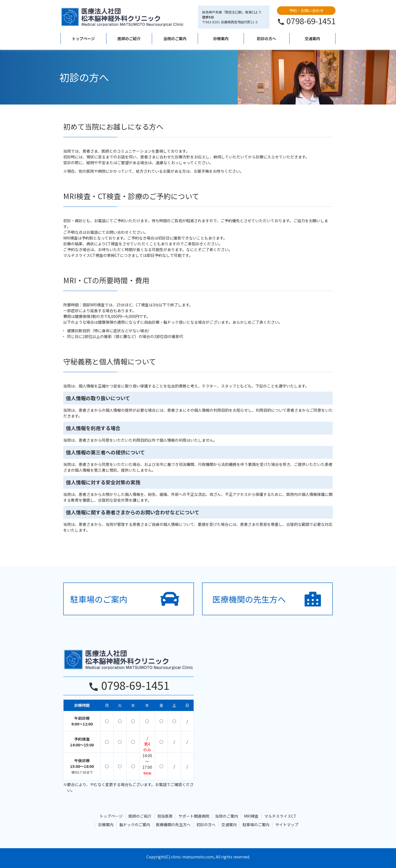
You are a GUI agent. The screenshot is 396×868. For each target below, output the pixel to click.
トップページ (83, 39)
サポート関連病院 (194, 816)
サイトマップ (287, 825)
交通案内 (312, 39)
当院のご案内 (175, 39)
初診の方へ (266, 39)
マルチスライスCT (280, 816)
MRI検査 (251, 816)
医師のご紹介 (129, 39)
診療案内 (221, 39)
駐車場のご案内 (256, 825)
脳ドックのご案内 (135, 825)
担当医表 (165, 816)
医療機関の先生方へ (173, 825)
